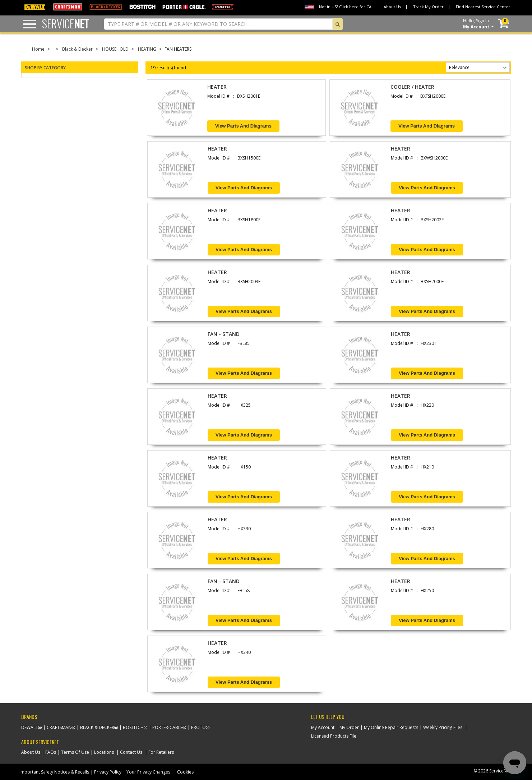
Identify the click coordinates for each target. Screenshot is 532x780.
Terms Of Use (75, 752)
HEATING (147, 49)
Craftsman (59, 727)
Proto (198, 727)
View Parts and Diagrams (243, 126)
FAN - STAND (224, 334)
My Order (349, 727)
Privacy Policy (108, 772)
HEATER (217, 87)
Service (65, 24)
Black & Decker (77, 49)
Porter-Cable (167, 727)
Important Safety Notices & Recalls (54, 772)
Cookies (185, 772)
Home (38, 49)
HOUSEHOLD (115, 49)
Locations (104, 752)
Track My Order (428, 7)
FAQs (51, 752)
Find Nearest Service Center (483, 7)
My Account (323, 727)
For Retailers (161, 752)
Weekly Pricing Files (443, 727)
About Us (392, 7)
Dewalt (30, 727)
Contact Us (131, 752)
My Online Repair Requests (391, 727)
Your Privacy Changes (148, 772)
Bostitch (133, 727)
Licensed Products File (334, 736)
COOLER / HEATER (412, 87)
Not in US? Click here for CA (345, 7)
